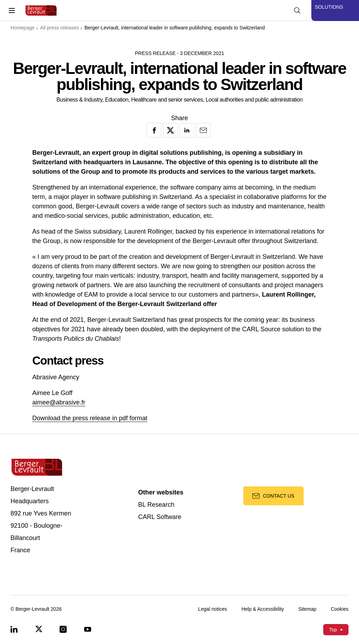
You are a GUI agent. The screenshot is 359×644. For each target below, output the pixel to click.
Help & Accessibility (263, 609)
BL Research (156, 505)
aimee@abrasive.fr (59, 402)
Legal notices (213, 609)
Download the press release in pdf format (90, 418)
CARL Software (160, 517)
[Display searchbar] (297, 11)
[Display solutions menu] (335, 11)
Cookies (340, 609)
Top (333, 630)
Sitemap (307, 609)
